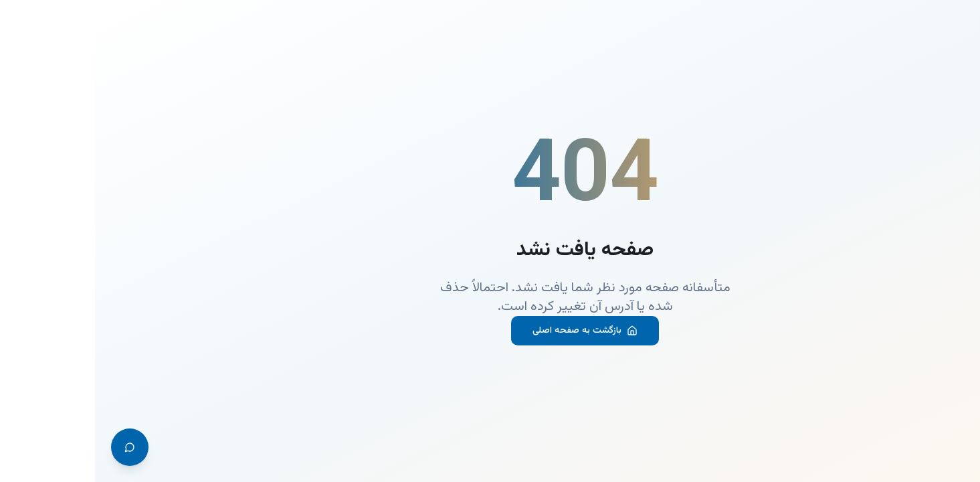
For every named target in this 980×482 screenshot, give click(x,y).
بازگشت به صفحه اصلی (490, 331)
